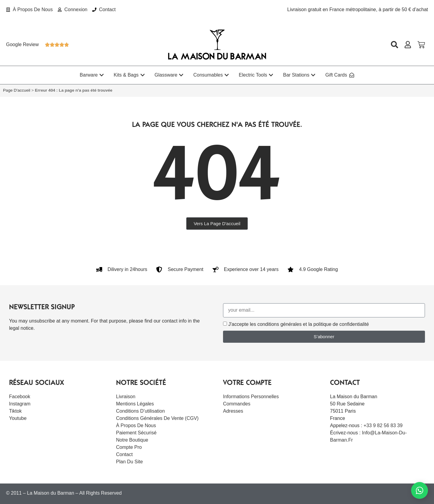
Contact (124, 454)
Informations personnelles (251, 397)
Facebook (20, 397)
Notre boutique (132, 440)
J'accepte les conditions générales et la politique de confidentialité (298, 324)
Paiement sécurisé (136, 433)
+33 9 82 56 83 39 (383, 425)
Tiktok (15, 411)
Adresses (233, 411)
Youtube (18, 418)
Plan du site (129, 462)
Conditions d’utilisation (140, 411)
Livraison (126, 397)
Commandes (237, 404)
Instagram (20, 404)
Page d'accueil (17, 90)
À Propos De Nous (136, 425)
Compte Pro (129, 447)
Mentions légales (135, 404)
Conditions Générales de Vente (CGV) (157, 418)
